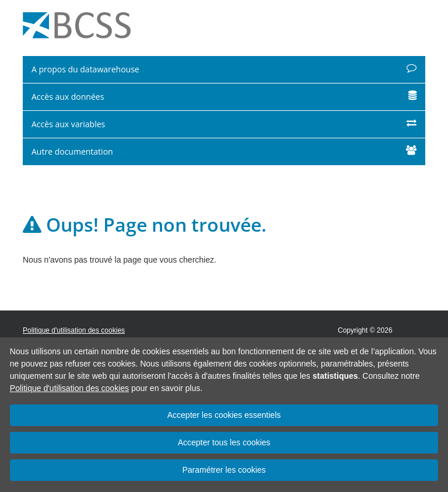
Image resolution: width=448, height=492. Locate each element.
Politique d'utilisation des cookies (69, 388)
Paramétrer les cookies (224, 470)
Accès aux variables (224, 124)
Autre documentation (224, 151)
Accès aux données (224, 97)
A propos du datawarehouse (224, 69)
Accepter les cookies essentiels (224, 415)
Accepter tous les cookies (224, 442)
